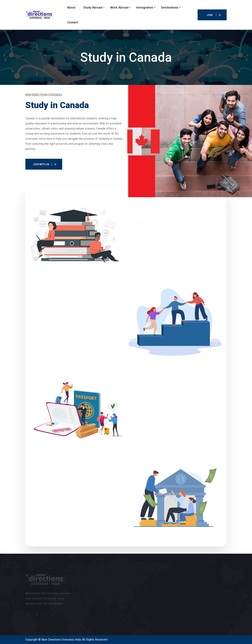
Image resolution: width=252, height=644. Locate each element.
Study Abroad (93, 7)
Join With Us (41, 164)
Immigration (145, 7)
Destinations (170, 7)
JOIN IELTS (209, 17)
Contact (73, 22)
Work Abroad (119, 7)
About (71, 7)
